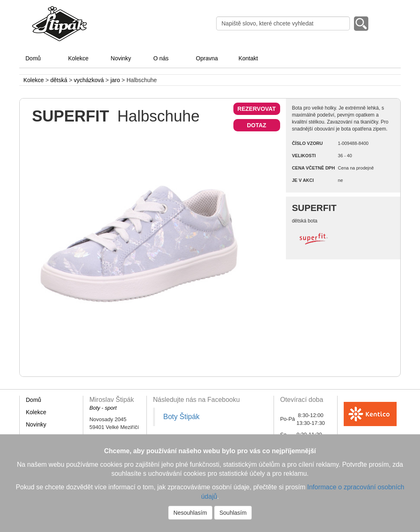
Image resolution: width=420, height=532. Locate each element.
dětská (59, 80)
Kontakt (248, 58)
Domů (33, 58)
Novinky (121, 58)
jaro (115, 80)
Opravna (207, 58)
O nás (161, 58)
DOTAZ (257, 125)
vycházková (89, 80)
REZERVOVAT (257, 109)
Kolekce (78, 58)
